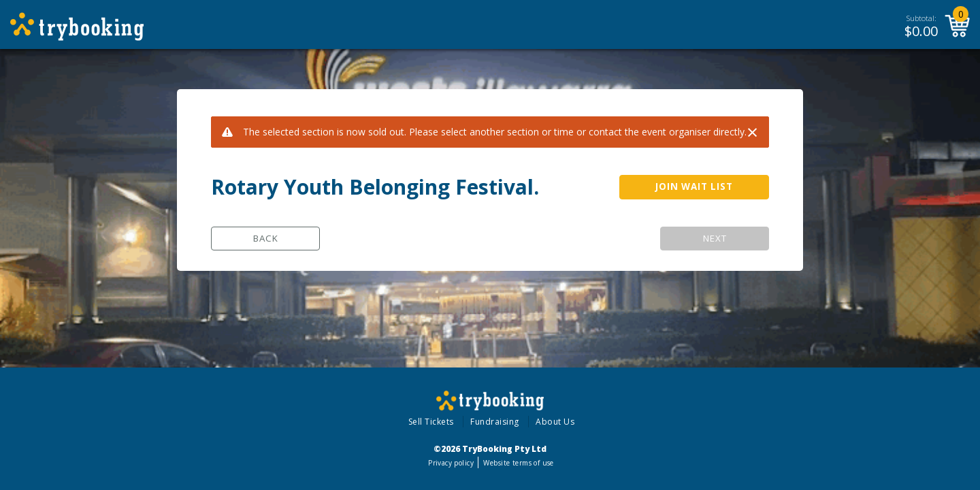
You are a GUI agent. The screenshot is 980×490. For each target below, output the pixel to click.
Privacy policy (451, 463)
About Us (555, 422)
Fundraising (495, 422)
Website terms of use (518, 463)
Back (266, 238)
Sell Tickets (431, 422)
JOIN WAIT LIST (694, 186)
